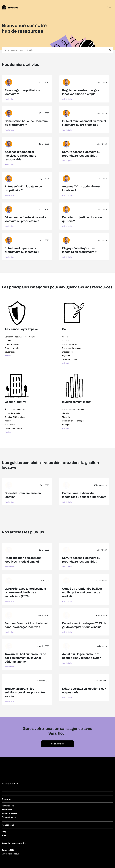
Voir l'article (9, 99)
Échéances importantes (15, 410)
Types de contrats (69, 359)
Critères (8, 341)
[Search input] (56, 50)
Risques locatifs (11, 425)
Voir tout (8, 356)
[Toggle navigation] (110, 8)
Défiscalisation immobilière (74, 410)
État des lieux (68, 352)
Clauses (66, 341)
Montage (66, 417)
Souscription (10, 352)
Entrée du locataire (13, 413)
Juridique (9, 421)
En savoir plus (57, 744)
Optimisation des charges (73, 421)
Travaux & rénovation (13, 428)
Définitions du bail (70, 344)
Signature (66, 356)
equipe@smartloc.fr (10, 783)
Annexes (66, 337)
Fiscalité (66, 413)
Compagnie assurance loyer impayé (20, 337)
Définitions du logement (72, 348)
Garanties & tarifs (12, 348)
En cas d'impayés (12, 344)
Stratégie (66, 425)
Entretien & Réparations (15, 417)
